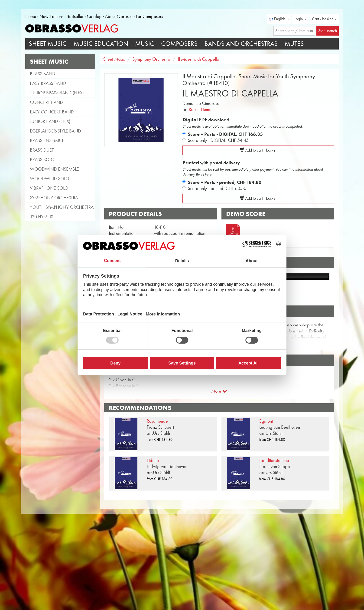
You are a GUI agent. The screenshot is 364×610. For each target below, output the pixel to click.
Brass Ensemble (47, 140)
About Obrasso (119, 16)
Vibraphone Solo (49, 188)
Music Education (101, 44)
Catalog (94, 16)
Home (31, 16)
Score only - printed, (217, 188)
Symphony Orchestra (54, 198)
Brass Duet (42, 150)
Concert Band (46, 102)
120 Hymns (42, 217)
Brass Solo (42, 159)
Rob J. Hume (200, 109)
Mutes (294, 44)
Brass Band (43, 74)
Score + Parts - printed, (225, 182)
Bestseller (75, 16)
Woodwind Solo (50, 179)
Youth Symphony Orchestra (62, 207)
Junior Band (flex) (50, 121)
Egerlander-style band (55, 131)
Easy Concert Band (52, 112)
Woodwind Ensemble (54, 169)
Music (145, 44)
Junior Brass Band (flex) (57, 93)
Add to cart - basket (258, 150)
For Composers (149, 16)
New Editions (51, 16)
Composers (179, 44)
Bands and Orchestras (241, 44)
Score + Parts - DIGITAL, (225, 134)
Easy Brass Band (48, 83)
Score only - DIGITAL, (218, 140)
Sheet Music (48, 44)
